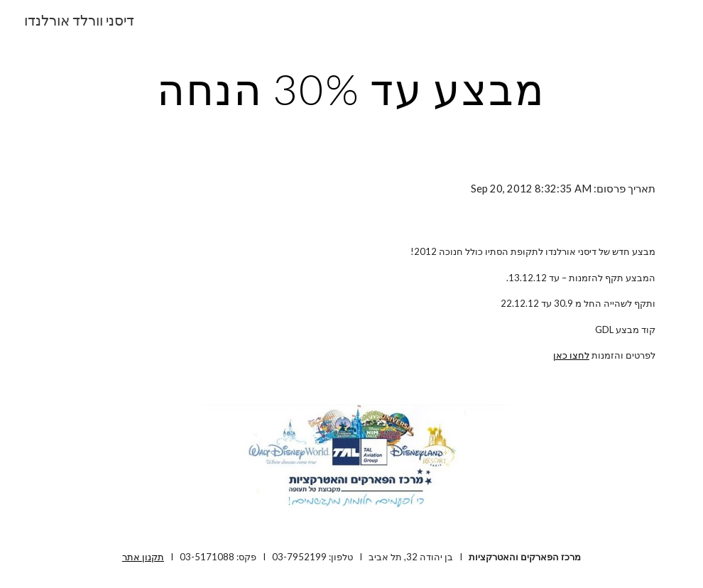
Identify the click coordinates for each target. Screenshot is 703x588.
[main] (351, 89)
